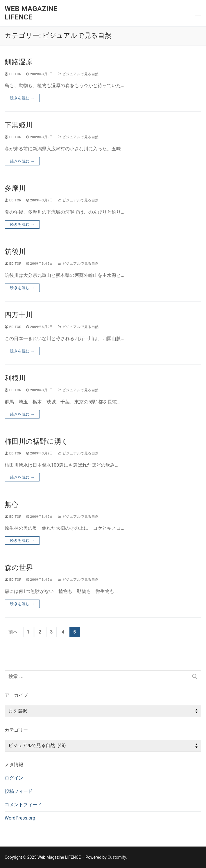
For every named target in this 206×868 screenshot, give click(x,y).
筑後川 (15, 252)
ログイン (14, 778)
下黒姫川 (19, 125)
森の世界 (19, 568)
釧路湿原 (19, 62)
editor (13, 74)
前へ (13, 632)
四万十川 (19, 315)
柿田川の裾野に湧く (36, 441)
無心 (12, 504)
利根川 (15, 378)
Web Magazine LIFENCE (31, 13)
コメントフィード (23, 805)
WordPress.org (20, 818)
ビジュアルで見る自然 (78, 74)
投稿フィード (19, 791)
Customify (117, 857)
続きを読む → (22, 98)
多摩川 (15, 188)
